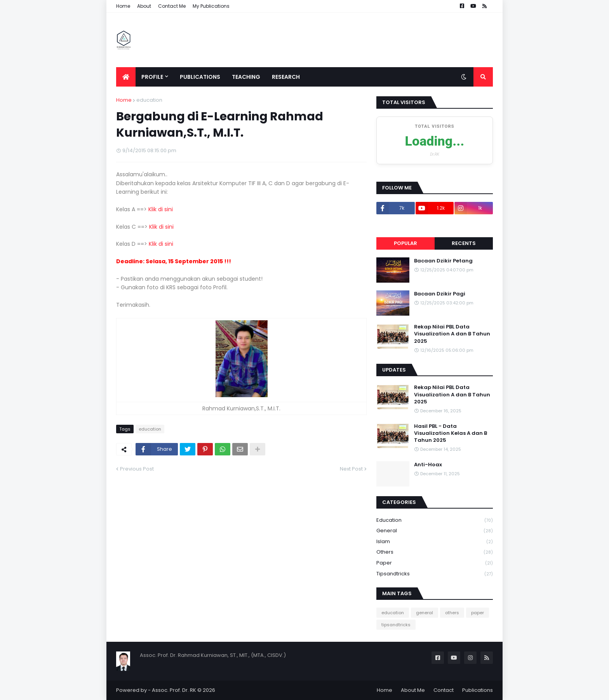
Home (123, 6)
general (435, 531)
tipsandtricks (435, 574)
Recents (464, 243)
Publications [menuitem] (200, 77)
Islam (435, 542)
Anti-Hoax (428, 465)
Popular (405, 243)
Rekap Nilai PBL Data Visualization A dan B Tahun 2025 (452, 334)
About (144, 6)
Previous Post (137, 469)
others (435, 552)
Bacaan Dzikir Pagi (440, 294)
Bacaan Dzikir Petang (443, 261)
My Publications (211, 6)
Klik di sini (161, 209)
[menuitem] (126, 77)
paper (435, 563)
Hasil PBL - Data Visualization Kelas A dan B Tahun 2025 (451, 433)
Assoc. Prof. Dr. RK (174, 690)
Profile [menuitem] (152, 77)
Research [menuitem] (286, 77)
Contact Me (172, 6)
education (149, 100)
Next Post (351, 469)
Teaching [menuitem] (246, 77)
